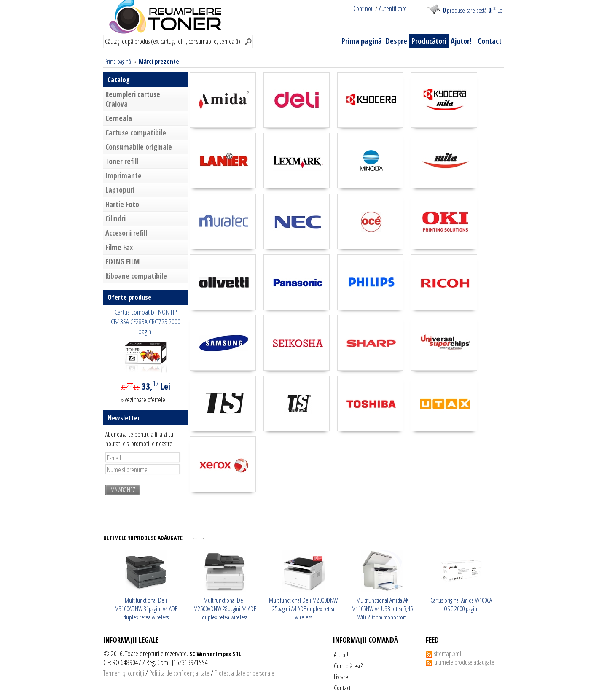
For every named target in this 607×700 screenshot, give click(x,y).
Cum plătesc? (348, 666)
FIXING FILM (122, 262)
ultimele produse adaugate (464, 662)
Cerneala (119, 118)
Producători (429, 41)
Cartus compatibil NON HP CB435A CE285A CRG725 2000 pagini (146, 322)
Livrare (341, 677)
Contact (490, 41)
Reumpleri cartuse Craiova (133, 99)
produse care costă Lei (473, 10)
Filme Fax (119, 247)
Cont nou (364, 8)
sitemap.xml (448, 654)
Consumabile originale (139, 147)
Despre (396, 41)
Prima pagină (361, 41)
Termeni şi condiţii (124, 673)
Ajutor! (461, 41)
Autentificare (393, 8)
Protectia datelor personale (244, 673)
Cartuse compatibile (136, 133)
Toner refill (122, 161)
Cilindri (115, 219)
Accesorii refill (126, 233)
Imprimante (124, 176)
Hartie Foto (122, 204)
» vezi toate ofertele (143, 400)
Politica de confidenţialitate (179, 673)
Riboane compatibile (136, 276)
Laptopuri (120, 190)
